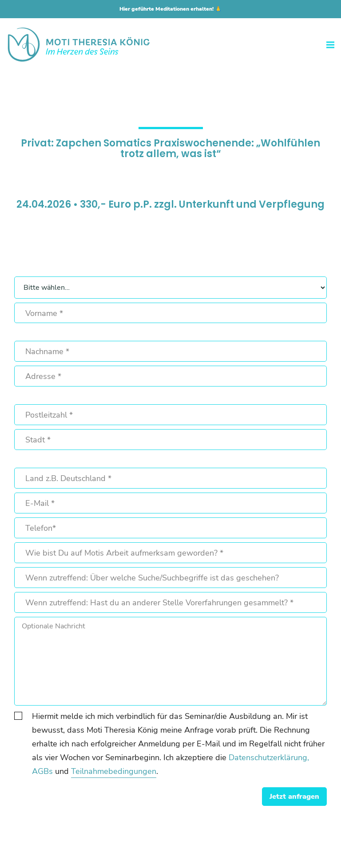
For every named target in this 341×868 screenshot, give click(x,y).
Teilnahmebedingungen (114, 771)
